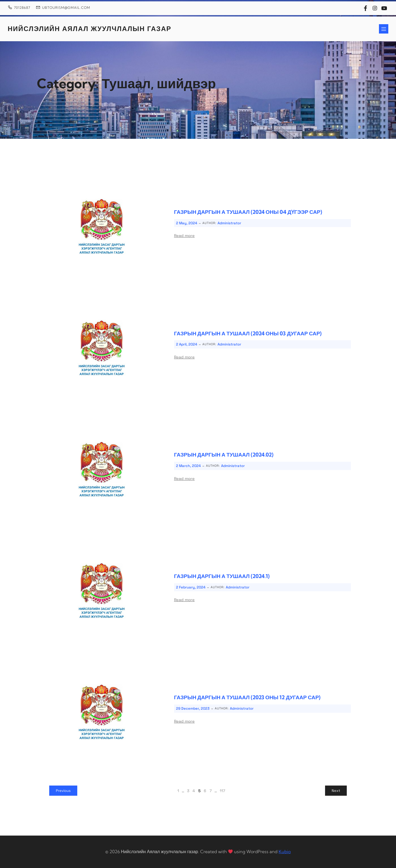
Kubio (285, 852)
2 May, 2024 (187, 223)
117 (222, 791)
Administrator (229, 223)
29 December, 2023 (193, 708)
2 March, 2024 (188, 466)
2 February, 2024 (191, 587)
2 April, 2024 (187, 344)
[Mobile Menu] (384, 29)
